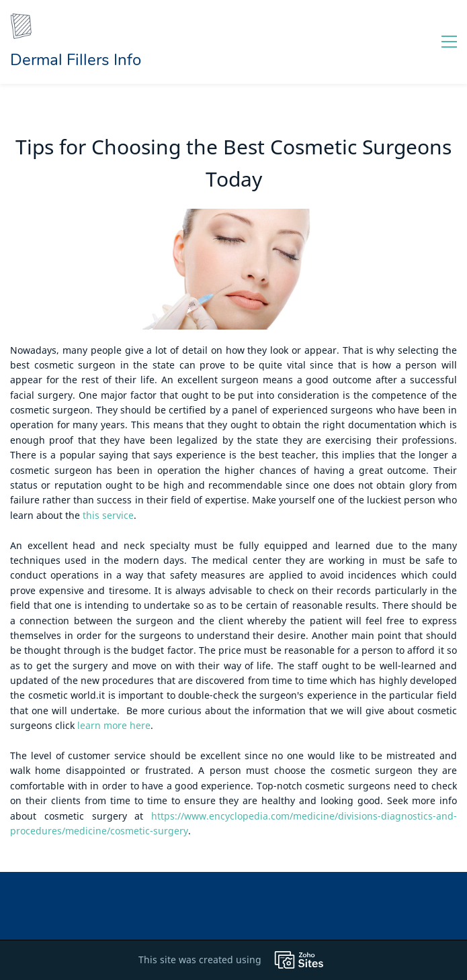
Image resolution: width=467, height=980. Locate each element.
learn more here (114, 725)
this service (108, 515)
